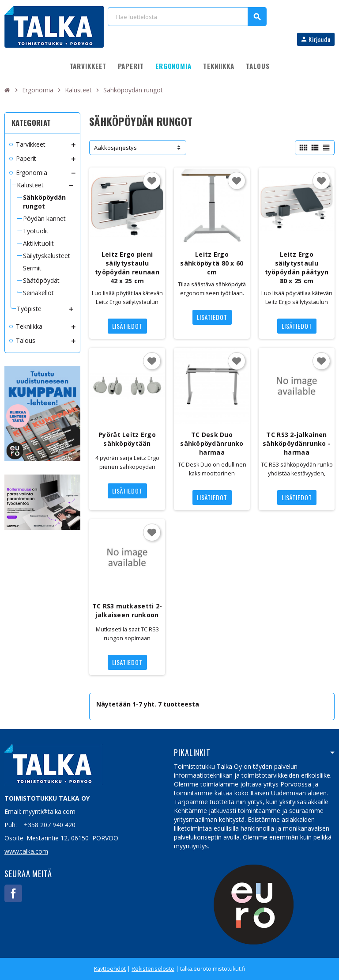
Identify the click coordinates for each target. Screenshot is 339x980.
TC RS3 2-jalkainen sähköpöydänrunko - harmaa (297, 443)
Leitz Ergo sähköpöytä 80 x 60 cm (212, 263)
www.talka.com (26, 851)
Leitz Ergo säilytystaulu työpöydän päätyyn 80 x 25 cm (297, 268)
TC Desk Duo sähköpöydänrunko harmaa (212, 443)
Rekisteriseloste (153, 969)
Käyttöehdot (110, 969)
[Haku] (187, 17)
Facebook (13, 893)
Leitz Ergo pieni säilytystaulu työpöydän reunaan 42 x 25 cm (127, 268)
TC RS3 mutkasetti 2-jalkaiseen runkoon (127, 610)
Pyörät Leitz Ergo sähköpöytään (127, 439)
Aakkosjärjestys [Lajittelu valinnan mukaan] (115, 148)
